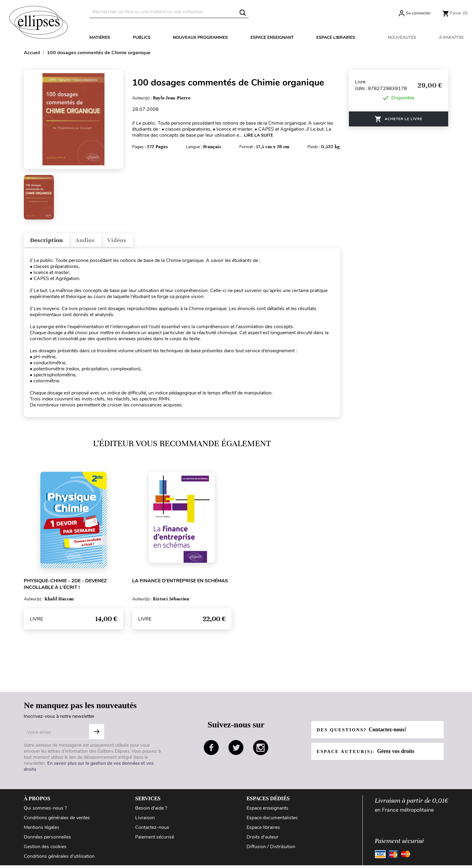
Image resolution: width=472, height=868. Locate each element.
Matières (100, 37)
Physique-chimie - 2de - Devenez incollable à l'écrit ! (65, 587)
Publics (142, 37)
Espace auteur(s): (367, 754)
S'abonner (97, 734)
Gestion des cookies (45, 849)
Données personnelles (47, 840)
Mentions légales (42, 830)
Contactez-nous (152, 830)
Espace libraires (336, 37)
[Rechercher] (169, 12)
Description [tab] (50, 242)
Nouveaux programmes (200, 37)
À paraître (451, 37)
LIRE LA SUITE (259, 135)
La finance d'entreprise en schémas (180, 583)
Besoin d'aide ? (151, 811)
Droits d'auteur (262, 840)
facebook (211, 750)
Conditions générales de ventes (57, 820)
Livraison (145, 820)
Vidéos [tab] (133, 242)
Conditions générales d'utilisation (59, 859)
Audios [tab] (96, 242)
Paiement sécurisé (155, 840)
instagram (261, 750)
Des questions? (363, 732)
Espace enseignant (272, 37)
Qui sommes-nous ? (45, 811)
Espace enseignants (267, 811)
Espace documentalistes (272, 820)
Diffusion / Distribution (271, 849)
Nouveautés (402, 37)
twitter (236, 750)
